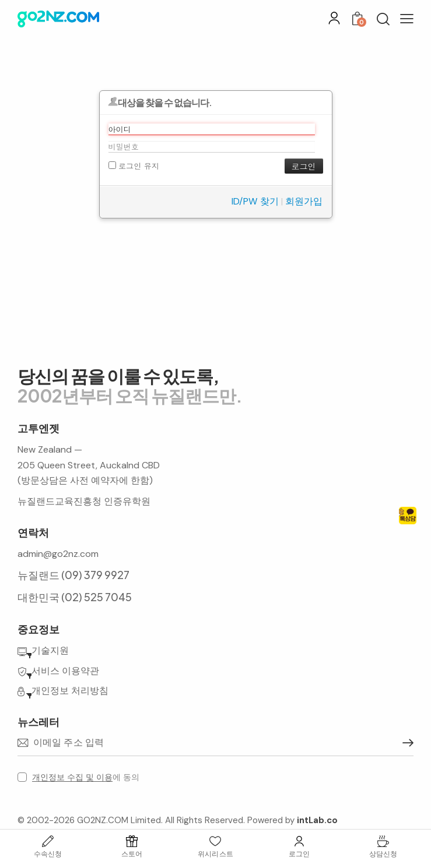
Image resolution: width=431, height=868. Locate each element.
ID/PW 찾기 (255, 201)
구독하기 (405, 743)
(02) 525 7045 (97, 597)
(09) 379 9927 (95, 575)
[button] (407, 19)
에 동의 (86, 777)
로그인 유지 (134, 166)
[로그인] (334, 18)
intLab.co (317, 820)
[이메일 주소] (215, 743)
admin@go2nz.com (58, 554)
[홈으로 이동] (58, 19)
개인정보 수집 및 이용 (72, 777)
